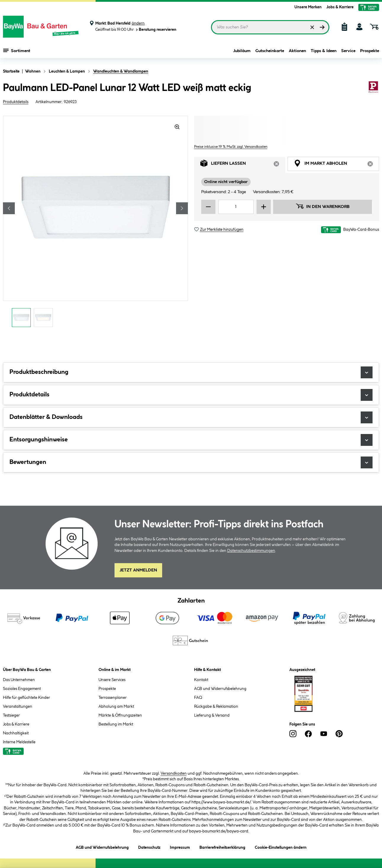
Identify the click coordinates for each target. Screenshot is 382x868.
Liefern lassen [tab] (243, 165)
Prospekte (370, 51)
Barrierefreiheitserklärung (222, 847)
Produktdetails (16, 102)
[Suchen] (322, 27)
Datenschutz (149, 847)
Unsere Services (112, 680)
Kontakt (201, 680)
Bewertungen (191, 462)
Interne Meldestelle (19, 742)
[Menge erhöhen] (264, 207)
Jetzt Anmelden (138, 570)
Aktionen (297, 51)
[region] (96, 223)
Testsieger (11, 715)
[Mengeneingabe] (236, 207)
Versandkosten (174, 773)
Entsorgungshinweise (191, 440)
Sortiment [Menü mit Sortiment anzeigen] (17, 50)
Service (348, 51)
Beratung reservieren (156, 30)
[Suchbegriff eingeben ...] (270, 27)
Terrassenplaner (113, 698)
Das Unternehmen (19, 680)
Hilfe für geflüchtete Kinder (26, 698)
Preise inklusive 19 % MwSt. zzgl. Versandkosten (231, 147)
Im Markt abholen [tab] (336, 165)
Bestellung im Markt (116, 724)
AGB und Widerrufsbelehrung (220, 689)
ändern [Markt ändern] (138, 23)
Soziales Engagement (22, 689)
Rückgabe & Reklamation (216, 707)
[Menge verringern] (208, 207)
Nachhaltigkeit (16, 733)
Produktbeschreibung (191, 372)
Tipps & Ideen (324, 51)
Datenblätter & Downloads (191, 417)
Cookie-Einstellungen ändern (281, 847)
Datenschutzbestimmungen (251, 551)
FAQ (198, 698)
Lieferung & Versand (212, 715)
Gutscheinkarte (270, 51)
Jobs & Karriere (340, 7)
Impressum (180, 847)
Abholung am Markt (116, 707)
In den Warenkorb (323, 206)
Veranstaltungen (18, 707)
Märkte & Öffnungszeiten (120, 715)
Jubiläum (242, 51)
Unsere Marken (308, 7)
